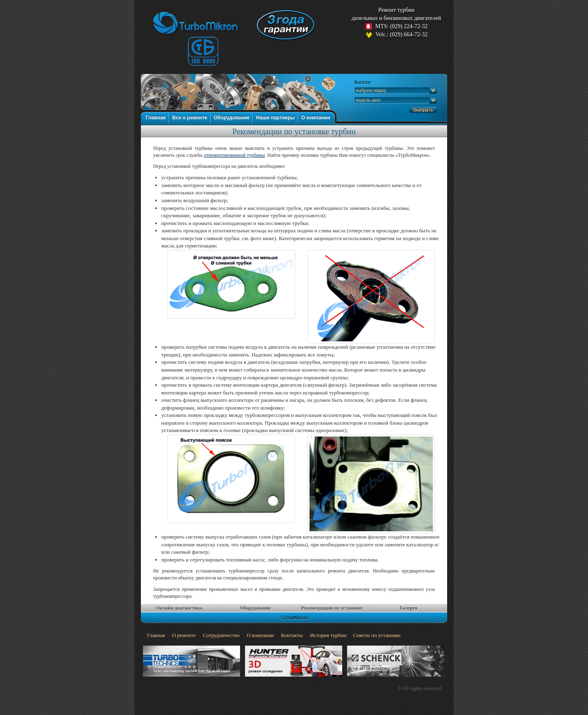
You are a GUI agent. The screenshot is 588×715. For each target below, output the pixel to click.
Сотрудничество (221, 635)
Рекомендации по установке (332, 608)
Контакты (292, 635)
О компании (316, 118)
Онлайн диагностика (179, 608)
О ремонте (184, 635)
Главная (156, 118)
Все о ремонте (190, 118)
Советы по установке (377, 635)
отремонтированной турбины (234, 155)
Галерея (409, 608)
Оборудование (232, 118)
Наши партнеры (275, 118)
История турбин (328, 635)
